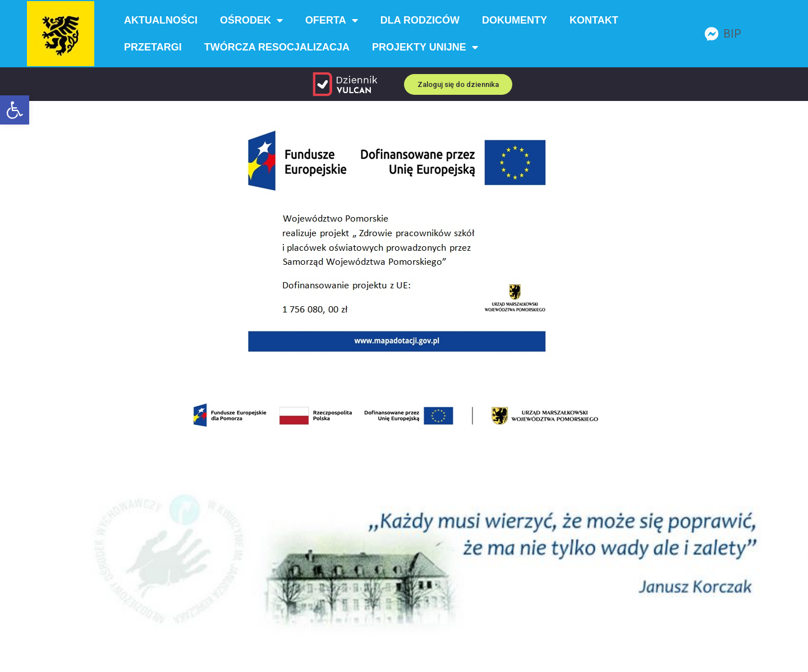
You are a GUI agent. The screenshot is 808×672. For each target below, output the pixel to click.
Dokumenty (515, 20)
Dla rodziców (420, 20)
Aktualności (161, 20)
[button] (15, 110)
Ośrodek (251, 20)
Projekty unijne (425, 47)
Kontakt (594, 20)
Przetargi (153, 47)
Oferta (332, 20)
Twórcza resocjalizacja (277, 47)
